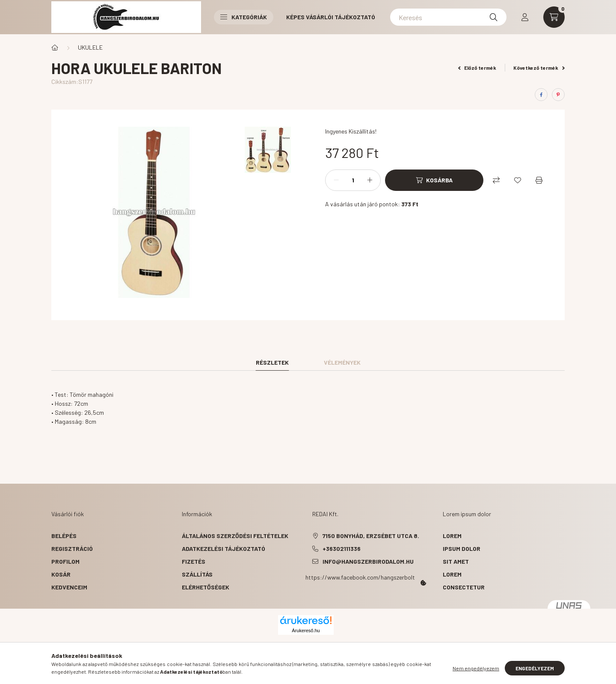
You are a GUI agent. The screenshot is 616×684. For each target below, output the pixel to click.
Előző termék (477, 68)
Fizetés (194, 561)
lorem (452, 536)
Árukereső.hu (306, 630)
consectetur (464, 587)
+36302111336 (342, 549)
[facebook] (541, 95)
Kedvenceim (69, 587)
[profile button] (525, 17)
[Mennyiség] (353, 180)
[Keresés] (448, 17)
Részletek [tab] (272, 362)
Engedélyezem (535, 668)
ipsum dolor (462, 549)
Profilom (65, 561)
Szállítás (197, 574)
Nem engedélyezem (476, 668)
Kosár (61, 574)
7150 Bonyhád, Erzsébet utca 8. (371, 536)
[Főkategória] (55, 48)
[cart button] (554, 17)
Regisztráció (72, 549)
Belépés (64, 536)
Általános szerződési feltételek (235, 536)
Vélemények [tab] (342, 362)
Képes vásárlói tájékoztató (331, 17)
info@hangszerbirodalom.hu (368, 561)
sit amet (456, 561)
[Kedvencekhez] (518, 180)
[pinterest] (558, 95)
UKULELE (90, 47)
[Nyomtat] (539, 180)
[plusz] (370, 180)
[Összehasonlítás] (496, 180)
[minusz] (336, 180)
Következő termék (539, 68)
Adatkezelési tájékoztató (224, 549)
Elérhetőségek (206, 587)
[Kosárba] (434, 180)
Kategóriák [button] (244, 17)
